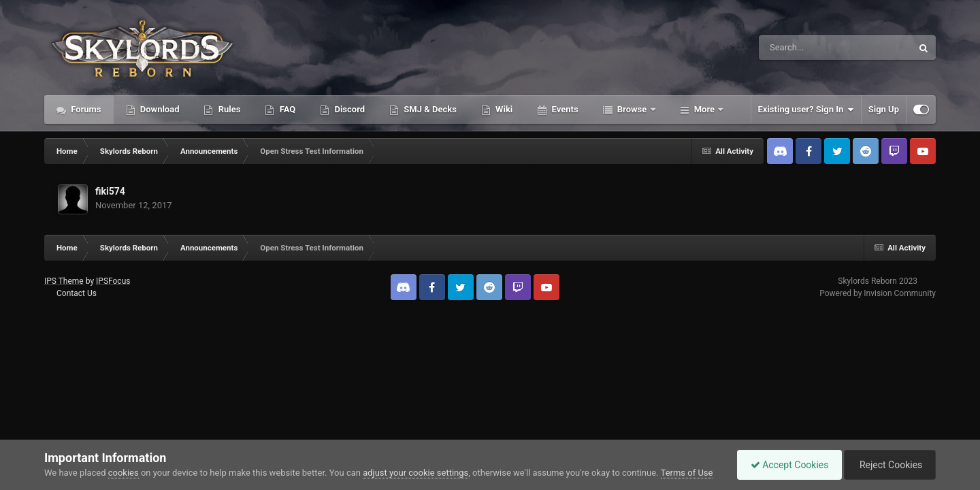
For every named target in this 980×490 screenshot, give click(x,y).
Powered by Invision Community (878, 293)
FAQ (286, 109)
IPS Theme (64, 281)
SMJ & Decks (429, 109)
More (705, 109)
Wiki (503, 109)
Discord (348, 109)
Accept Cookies (786, 465)
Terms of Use (687, 473)
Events (563, 109)
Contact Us (77, 293)
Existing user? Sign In (806, 110)
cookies (124, 473)
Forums (85, 109)
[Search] (801, 48)
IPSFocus (113, 281)
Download (159, 109)
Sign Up (884, 109)
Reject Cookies (889, 465)
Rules (228, 109)
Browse (632, 109)
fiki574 (110, 191)
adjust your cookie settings (415, 473)
